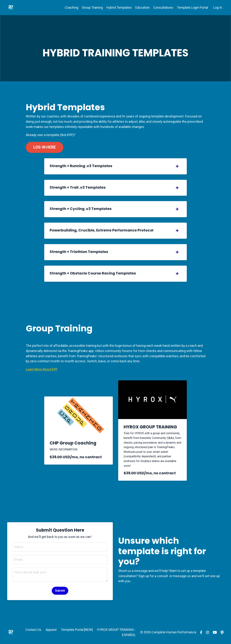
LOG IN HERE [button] (45, 147)
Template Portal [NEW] (77, 630)
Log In (218, 7)
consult (163, 576)
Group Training (92, 7)
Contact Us (33, 630)
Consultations (163, 7)
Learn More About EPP (42, 369)
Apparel (51, 630)
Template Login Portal (192, 7)
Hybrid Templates (119, 7)
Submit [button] (60, 591)
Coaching (72, 7)
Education (142, 7)
